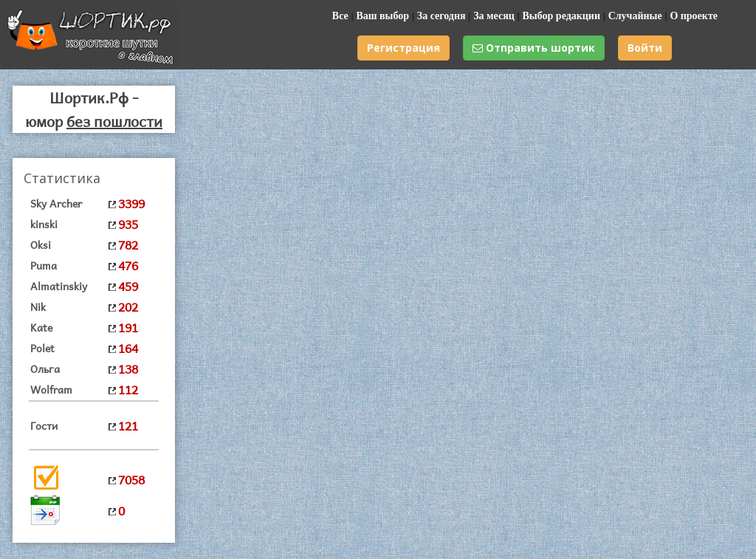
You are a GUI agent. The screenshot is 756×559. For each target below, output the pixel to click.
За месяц (494, 16)
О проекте (694, 16)
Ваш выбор (382, 16)
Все (340, 16)
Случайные (635, 16)
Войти (645, 48)
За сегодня (441, 16)
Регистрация (403, 48)
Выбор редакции (561, 16)
